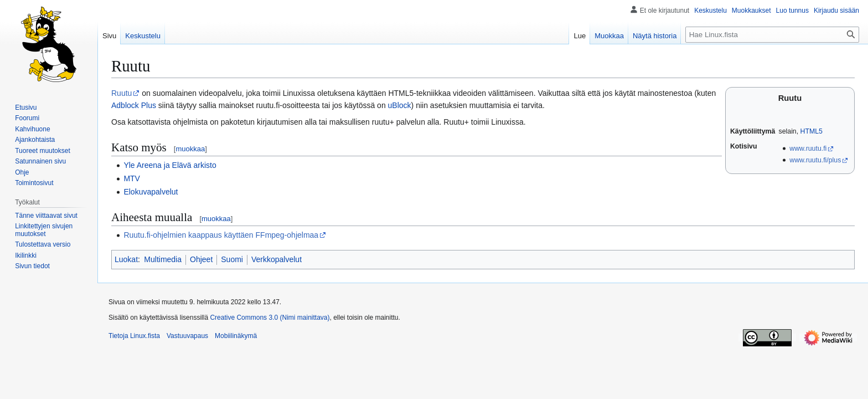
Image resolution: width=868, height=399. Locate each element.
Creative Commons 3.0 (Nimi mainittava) (270, 318)
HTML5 (812, 131)
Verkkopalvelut (277, 259)
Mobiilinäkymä (236, 336)
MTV (132, 178)
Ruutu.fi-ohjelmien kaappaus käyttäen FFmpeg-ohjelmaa (221, 235)
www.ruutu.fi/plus (815, 160)
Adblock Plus (134, 105)
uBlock (400, 105)
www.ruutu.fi (808, 149)
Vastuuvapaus (187, 336)
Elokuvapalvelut (151, 192)
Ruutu (122, 93)
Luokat (126, 259)
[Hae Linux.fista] (772, 35)
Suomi (232, 259)
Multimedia (163, 259)
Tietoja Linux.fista (134, 336)
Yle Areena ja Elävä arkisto (170, 165)
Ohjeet (201, 259)
